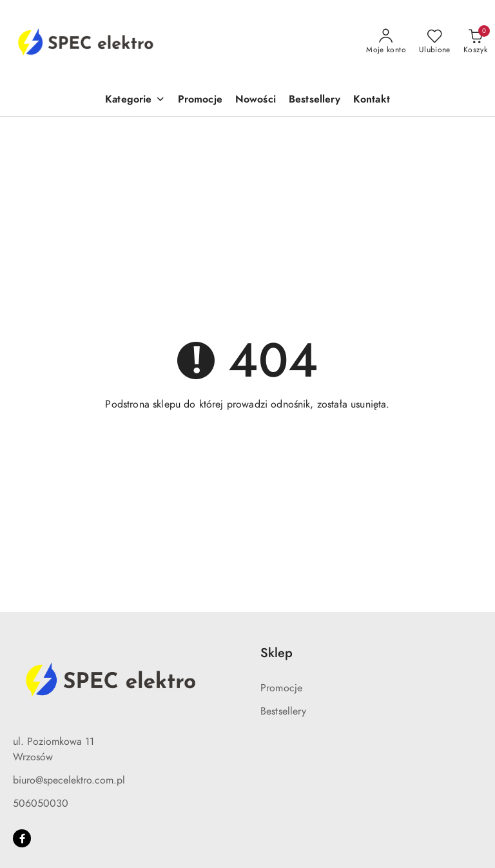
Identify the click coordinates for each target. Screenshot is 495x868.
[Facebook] (22, 838)
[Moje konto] (386, 42)
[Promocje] (200, 100)
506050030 (41, 804)
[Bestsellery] (315, 100)
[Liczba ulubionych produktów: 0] (435, 42)
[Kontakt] (372, 100)
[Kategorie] (135, 100)
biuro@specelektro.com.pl (69, 780)
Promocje (281, 688)
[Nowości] (256, 100)
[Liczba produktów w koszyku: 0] (475, 42)
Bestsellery (283, 711)
